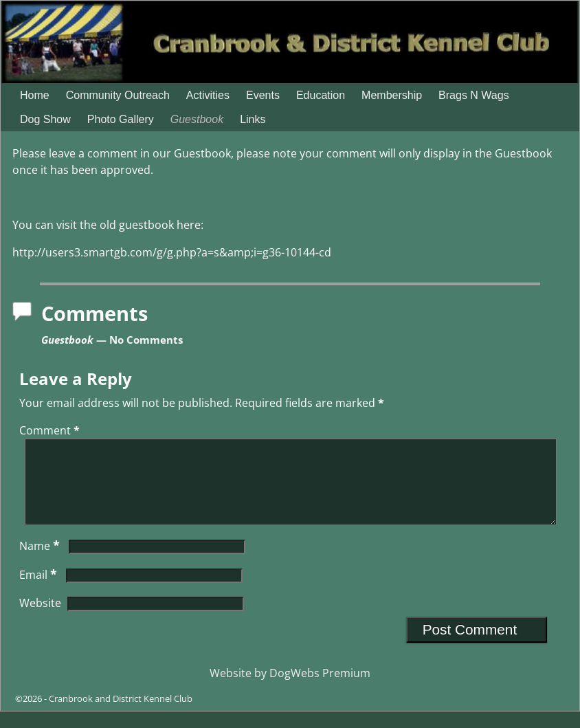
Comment (51, 430)
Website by (239, 690)
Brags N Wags (474, 95)
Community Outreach (118, 95)
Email (40, 591)
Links (253, 119)
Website (40, 619)
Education (321, 95)
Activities (208, 95)
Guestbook (197, 119)
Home (35, 95)
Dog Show (45, 119)
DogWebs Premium (320, 690)
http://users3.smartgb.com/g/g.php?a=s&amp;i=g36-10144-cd (172, 252)
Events (263, 95)
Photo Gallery (121, 119)
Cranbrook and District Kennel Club (121, 715)
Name (41, 562)
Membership (392, 95)
